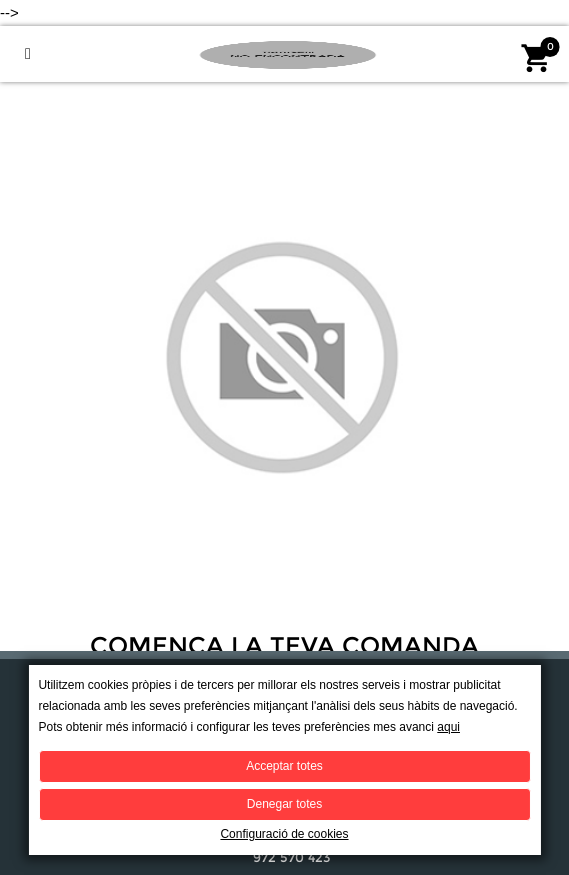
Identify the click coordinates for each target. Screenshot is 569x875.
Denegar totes (284, 804)
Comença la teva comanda (284, 646)
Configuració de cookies (284, 834)
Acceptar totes (284, 766)
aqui (448, 727)
